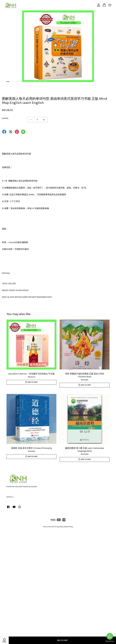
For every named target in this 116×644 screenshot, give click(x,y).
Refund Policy (69, 527)
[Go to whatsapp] (110, 636)
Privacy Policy (59, 527)
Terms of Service (48, 527)
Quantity (5, 118)
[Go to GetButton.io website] (110, 641)
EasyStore (34, 487)
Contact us (10, 497)
